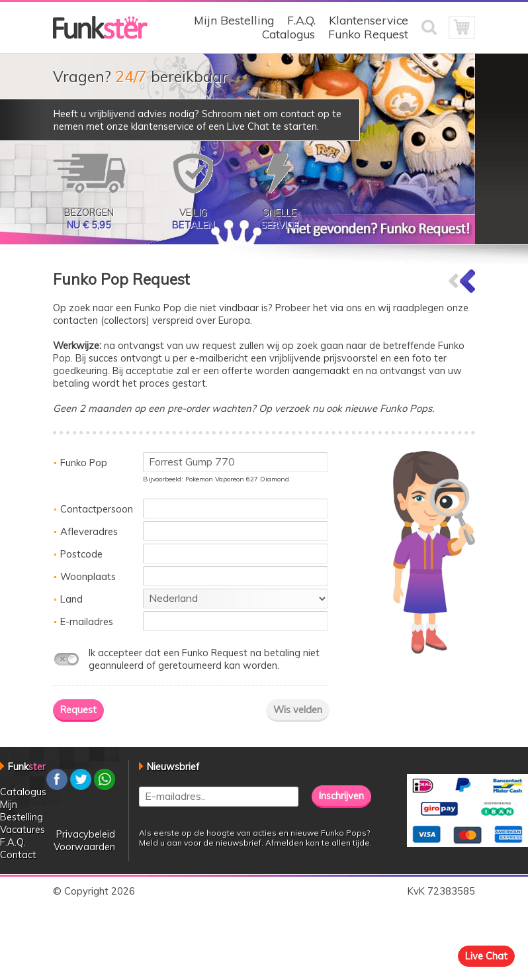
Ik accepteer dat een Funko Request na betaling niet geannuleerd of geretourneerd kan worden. (204, 659)
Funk (27, 766)
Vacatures (22, 829)
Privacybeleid (86, 834)
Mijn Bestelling (234, 20)
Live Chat (486, 956)
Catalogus (288, 34)
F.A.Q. (301, 20)
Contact (18, 855)
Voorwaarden (84, 847)
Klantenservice (369, 20)
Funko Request (368, 34)
